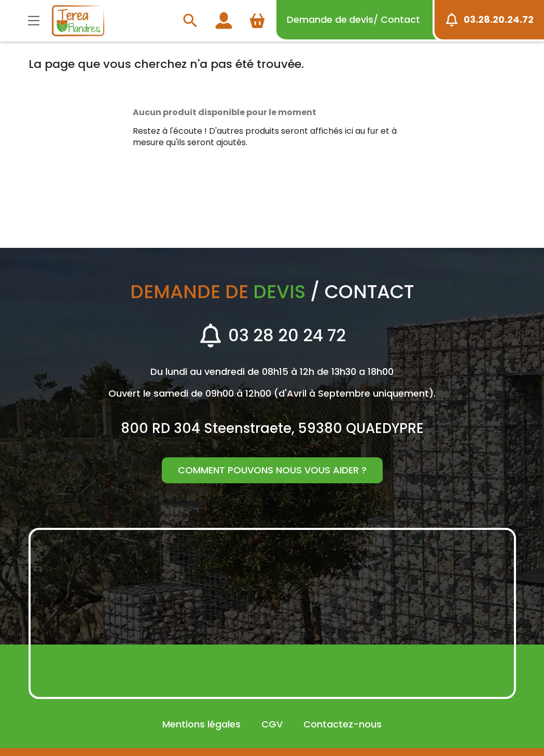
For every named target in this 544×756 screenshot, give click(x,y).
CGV (272, 724)
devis (353, 19)
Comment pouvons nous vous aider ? (272, 470)
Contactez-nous (343, 724)
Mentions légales (201, 724)
